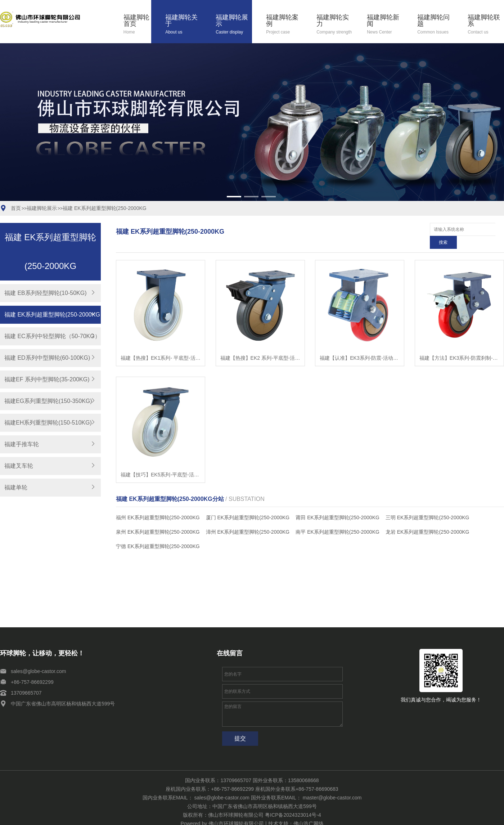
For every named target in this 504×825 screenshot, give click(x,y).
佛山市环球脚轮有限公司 (236, 811)
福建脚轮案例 (284, 25)
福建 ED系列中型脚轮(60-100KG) (47, 358)
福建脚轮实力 (335, 25)
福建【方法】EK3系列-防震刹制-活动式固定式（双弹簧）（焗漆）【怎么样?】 (459, 345)
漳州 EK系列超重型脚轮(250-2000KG (248, 519)
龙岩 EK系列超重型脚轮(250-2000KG (427, 519)
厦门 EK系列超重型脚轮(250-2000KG (248, 505)
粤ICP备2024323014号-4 (293, 802)
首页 (16, 208)
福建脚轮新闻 (385, 25)
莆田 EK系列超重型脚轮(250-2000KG (337, 505)
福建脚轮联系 (486, 25)
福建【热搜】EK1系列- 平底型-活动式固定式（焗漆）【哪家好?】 (161, 345)
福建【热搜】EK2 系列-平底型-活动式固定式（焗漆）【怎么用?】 (260, 345)
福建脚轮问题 (435, 25)
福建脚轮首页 (137, 25)
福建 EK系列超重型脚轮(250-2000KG (105, 208)
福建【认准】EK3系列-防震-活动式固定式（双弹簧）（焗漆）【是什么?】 (360, 345)
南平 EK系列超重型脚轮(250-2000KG (337, 519)
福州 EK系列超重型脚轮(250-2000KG (158, 505)
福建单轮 (16, 487)
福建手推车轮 (22, 444)
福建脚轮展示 (234, 25)
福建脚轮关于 (183, 25)
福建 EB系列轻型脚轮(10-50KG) (45, 293)
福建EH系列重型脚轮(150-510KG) (48, 423)
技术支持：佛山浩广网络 (296, 811)
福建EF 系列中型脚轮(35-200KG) (47, 379)
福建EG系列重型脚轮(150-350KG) (48, 401)
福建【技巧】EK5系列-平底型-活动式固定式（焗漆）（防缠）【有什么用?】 (161, 462)
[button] (234, 197)
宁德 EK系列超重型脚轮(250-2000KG (158, 533)
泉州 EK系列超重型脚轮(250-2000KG (158, 519)
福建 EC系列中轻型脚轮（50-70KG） (52, 336)
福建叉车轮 (19, 466)
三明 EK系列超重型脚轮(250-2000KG (427, 505)
